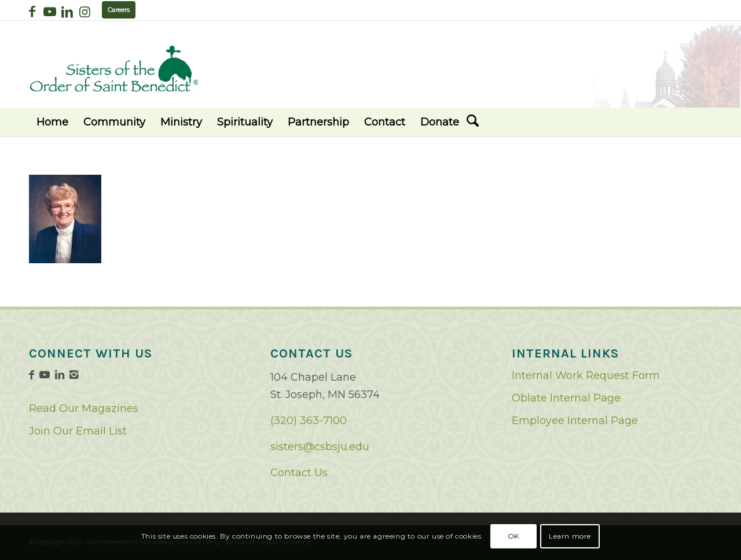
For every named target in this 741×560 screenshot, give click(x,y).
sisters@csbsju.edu (320, 447)
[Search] (473, 122)
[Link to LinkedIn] (67, 12)
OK (513, 536)
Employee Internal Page (575, 421)
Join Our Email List (78, 431)
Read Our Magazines (84, 408)
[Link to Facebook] (32, 12)
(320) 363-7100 (309, 421)
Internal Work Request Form (586, 375)
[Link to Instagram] (85, 12)
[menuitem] (52, 122)
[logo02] (114, 69)
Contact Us (299, 473)
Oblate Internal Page (566, 398)
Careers (119, 10)
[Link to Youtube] (49, 12)
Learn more (570, 536)
